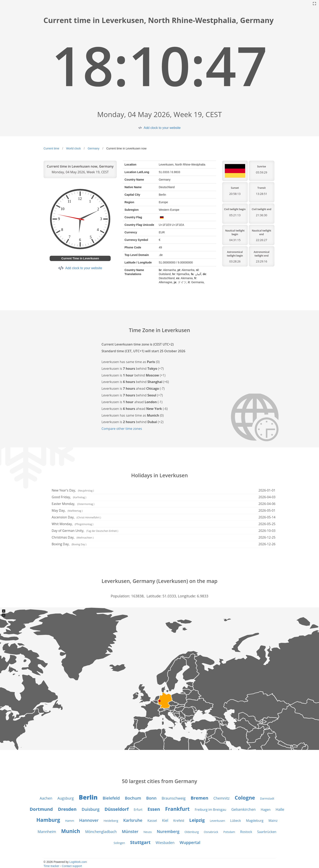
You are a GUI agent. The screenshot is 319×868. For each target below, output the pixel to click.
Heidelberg (111, 821)
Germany (94, 148)
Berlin (88, 797)
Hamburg (48, 820)
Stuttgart (140, 842)
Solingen (119, 843)
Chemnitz (222, 798)
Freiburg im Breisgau (210, 810)
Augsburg (66, 798)
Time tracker (51, 866)
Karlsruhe (133, 820)
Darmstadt (267, 798)
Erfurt (138, 810)
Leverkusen (217, 821)
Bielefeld (111, 798)
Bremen (199, 798)
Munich (70, 831)
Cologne (245, 798)
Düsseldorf (117, 809)
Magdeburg (255, 821)
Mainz (273, 821)
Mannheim (47, 832)
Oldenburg (192, 832)
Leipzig (197, 820)
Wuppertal (190, 842)
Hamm (70, 821)
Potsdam (229, 832)
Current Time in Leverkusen (80, 258)
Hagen (266, 810)
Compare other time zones (122, 429)
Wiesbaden (165, 843)
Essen (154, 809)
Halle (280, 809)
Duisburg (91, 809)
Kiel (165, 820)
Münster (130, 831)
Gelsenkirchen (244, 809)
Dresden (67, 809)
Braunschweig (174, 798)
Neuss (147, 832)
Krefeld (179, 821)
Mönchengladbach (101, 832)
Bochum (133, 798)
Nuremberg (168, 831)
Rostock (246, 832)
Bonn (151, 798)
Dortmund (41, 809)
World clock (73, 148)
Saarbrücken (267, 832)
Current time (51, 148)
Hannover (89, 820)
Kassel (152, 821)
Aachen (46, 798)
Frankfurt (177, 809)
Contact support (72, 866)
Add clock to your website (162, 128)
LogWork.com (78, 862)
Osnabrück (211, 832)
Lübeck (235, 821)
